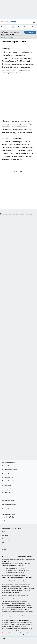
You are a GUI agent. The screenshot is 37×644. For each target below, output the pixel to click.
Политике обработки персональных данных (10, 36)
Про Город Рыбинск (8, 489)
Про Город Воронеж (8, 474)
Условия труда (6, 539)
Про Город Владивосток (9, 504)
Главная (4, 549)
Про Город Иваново (8, 477)
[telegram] (22, 171)
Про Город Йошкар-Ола (9, 481)
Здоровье (27, 27)
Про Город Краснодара (9, 509)
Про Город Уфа (6, 492)
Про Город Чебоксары (8, 466)
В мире (20, 27)
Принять (30, 32)
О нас (4, 532)
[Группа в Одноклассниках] (7, 517)
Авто (4, 542)
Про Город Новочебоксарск (10, 469)
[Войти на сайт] (34, 22)
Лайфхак (13, 27)
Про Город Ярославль (8, 501)
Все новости (5, 27)
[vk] (16, 171)
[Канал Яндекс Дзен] (13, 517)
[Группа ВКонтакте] (4, 517)
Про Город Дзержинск (8, 462)
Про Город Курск (7, 485)
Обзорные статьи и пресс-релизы (12, 528)
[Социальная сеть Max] (4, 521)
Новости (5, 546)
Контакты (5, 535)
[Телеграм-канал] (10, 517)
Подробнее (6, 613)
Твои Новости (6, 497)
